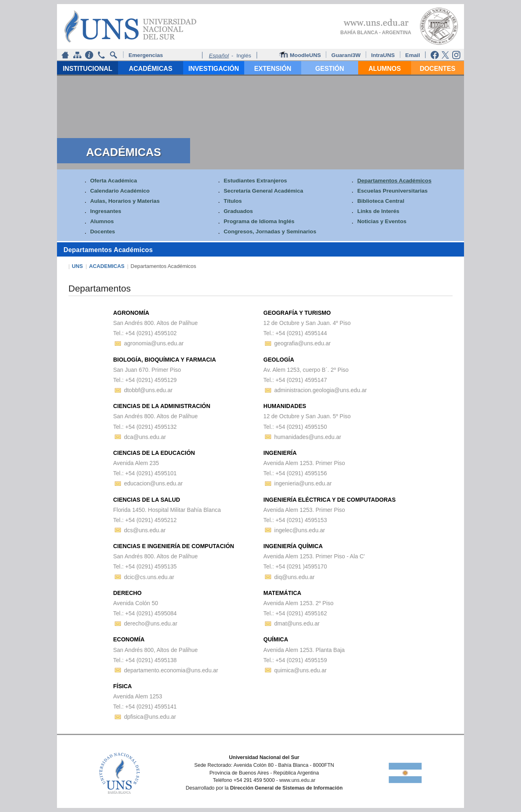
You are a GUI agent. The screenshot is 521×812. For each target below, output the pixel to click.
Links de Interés (379, 211)
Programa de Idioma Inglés (259, 222)
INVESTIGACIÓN (214, 69)
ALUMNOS (385, 69)
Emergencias (146, 55)
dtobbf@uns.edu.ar (148, 390)
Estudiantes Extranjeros (256, 181)
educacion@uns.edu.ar (153, 483)
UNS (78, 266)
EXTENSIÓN (273, 69)
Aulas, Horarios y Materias (125, 201)
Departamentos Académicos (394, 181)
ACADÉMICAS (151, 69)
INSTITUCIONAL (88, 69)
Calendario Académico (120, 191)
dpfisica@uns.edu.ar (150, 717)
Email (414, 55)
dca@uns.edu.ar (145, 437)
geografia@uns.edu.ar (303, 343)
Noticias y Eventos (382, 222)
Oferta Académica (113, 181)
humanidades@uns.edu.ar (308, 437)
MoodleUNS (301, 55)
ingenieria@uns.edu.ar (303, 483)
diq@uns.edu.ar (294, 577)
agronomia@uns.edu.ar (154, 343)
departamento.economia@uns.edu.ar (171, 670)
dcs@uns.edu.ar (145, 530)
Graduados (239, 211)
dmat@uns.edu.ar (297, 623)
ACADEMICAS (107, 266)
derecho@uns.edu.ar (151, 623)
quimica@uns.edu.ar (301, 670)
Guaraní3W (347, 55)
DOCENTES (438, 69)
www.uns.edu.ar (297, 780)
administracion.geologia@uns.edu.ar (321, 390)
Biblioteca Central (381, 201)
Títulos (233, 201)
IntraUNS (383, 55)
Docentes (102, 232)
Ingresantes (105, 211)
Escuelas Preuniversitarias (393, 191)
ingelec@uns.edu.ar (300, 530)
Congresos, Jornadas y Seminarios (270, 232)
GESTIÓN (330, 69)
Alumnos (102, 222)
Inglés (244, 56)
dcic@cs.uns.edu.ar (149, 577)
